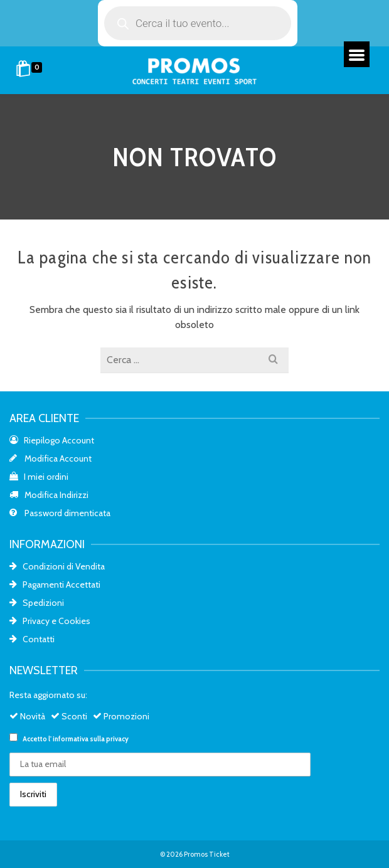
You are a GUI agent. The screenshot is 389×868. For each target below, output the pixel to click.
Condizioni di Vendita (57, 566)
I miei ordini (39, 477)
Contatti (32, 639)
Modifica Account (51, 458)
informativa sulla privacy (91, 739)
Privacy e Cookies (50, 621)
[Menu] (357, 54)
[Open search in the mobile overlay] (198, 23)
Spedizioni (37, 603)
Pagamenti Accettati (55, 585)
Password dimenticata (60, 513)
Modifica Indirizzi (49, 495)
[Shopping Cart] (31, 70)
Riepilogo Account (52, 440)
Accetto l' (69, 738)
